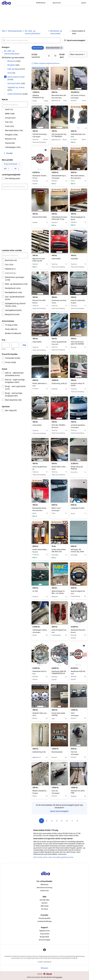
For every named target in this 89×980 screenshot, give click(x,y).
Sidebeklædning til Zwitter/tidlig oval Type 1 (59, 176)
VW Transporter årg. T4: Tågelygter (59, 135)
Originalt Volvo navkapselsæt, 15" (40, 713)
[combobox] (31, 40)
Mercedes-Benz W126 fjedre (59, 95)
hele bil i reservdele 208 (79, 300)
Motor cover (59, 508)
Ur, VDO (35, 591)
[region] (59, 78)
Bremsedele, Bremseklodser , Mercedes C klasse (40, 508)
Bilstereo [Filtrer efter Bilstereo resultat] (14, 61)
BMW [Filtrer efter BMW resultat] (10, 114)
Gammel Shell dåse (40, 217)
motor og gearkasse (59, 342)
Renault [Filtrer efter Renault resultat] (11, 139)
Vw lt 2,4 (79, 752)
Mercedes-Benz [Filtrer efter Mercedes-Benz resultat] (14, 130)
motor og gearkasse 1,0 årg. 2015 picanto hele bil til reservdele (40, 467)
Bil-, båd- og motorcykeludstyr (33, 32)
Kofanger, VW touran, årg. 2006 (77, 551)
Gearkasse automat (59, 300)
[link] (15, 52)
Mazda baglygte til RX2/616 (79, 217)
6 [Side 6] (67, 821)
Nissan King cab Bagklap (77, 468)
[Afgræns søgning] (15, 104)
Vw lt (79, 713)
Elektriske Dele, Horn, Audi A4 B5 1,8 (79, 134)
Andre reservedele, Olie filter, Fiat (59, 551)
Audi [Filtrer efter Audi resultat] (9, 109)
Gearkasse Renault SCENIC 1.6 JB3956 (79, 630)
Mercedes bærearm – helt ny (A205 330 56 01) (79, 176)
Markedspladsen (15, 31)
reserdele (74, 259)
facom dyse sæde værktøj (58, 714)
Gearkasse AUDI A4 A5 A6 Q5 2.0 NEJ (79, 671)
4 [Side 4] (57, 821)
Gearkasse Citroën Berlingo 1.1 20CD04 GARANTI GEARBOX (40, 176)
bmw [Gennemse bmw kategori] (71, 857)
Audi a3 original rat (79, 591)
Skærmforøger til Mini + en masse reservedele (58, 593)
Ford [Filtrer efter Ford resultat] (10, 126)
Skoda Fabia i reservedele (59, 467)
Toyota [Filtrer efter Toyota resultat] (10, 143)
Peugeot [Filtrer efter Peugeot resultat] (11, 135)
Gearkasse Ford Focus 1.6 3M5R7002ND (40, 671)
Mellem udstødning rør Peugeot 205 (40, 791)
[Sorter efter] (78, 54)
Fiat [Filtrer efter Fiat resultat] (9, 122)
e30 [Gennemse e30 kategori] (35, 857)
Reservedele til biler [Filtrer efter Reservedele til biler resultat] (16, 78)
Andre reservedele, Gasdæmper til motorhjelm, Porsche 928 (40, 549)
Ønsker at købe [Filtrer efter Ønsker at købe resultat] (13, 333)
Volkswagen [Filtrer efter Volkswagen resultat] (13, 147)
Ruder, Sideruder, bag (40, 383)
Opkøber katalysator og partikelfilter (38, 97)
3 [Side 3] (52, 821)
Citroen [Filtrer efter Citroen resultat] (10, 118)
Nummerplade (57, 752)
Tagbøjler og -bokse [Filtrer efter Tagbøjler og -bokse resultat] (16, 89)
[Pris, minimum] (6, 345)
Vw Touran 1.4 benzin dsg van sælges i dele (79, 95)
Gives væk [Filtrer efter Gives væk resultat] (11, 329)
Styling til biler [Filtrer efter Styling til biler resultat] (16, 83)
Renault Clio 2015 (40, 300)
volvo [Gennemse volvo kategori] (50, 857)
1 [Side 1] (42, 821)
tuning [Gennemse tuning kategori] (40, 857)
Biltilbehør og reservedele (56, 32)
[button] (75, 40)
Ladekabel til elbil (78, 508)
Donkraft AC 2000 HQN (78, 792)
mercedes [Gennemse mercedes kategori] (56, 857)
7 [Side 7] (72, 821)
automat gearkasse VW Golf (79, 425)
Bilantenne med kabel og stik (39, 260)
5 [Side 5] (62, 821)
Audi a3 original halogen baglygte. (59, 630)
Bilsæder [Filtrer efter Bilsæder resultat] (13, 65)
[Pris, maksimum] (15, 345)
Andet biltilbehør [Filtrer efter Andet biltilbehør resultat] (18, 94)
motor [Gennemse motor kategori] (45, 857)
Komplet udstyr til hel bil (78, 384)
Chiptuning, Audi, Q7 (59, 383)
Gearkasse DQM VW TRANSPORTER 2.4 (59, 672)
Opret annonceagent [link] (59, 811)
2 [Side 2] (47, 821)
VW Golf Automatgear (40, 134)
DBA (4, 31)
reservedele (56, 259)
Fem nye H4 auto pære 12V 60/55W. (77, 343)
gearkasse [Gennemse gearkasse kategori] (65, 857)
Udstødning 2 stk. (39, 752)
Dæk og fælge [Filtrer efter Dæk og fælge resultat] (16, 69)
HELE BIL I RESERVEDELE (59, 425)
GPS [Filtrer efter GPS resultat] (11, 73)
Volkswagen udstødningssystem (40, 630)
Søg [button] (24, 345)
